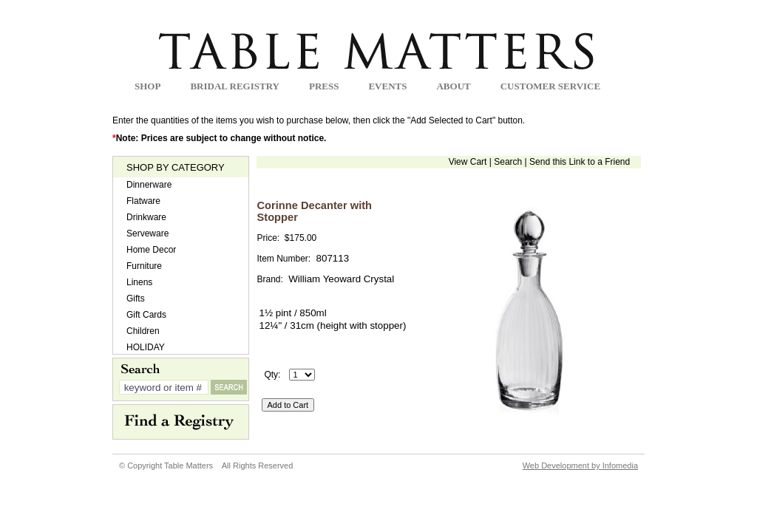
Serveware (147, 233)
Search (508, 162)
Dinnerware (149, 185)
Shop (147, 86)
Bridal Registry (235, 86)
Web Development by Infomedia (580, 465)
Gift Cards (146, 315)
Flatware (143, 201)
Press (324, 86)
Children (143, 331)
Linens (139, 282)
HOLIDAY (146, 347)
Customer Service (550, 86)
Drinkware (146, 217)
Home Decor (151, 250)
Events (387, 86)
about (453, 86)
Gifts (136, 299)
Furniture (144, 266)
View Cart (468, 162)
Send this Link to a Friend (580, 162)
